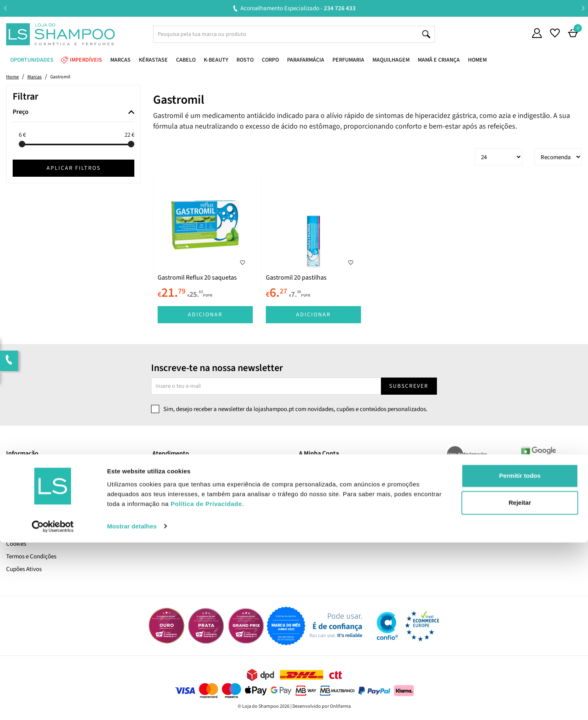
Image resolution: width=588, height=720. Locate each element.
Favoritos (311, 493)
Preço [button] (21, 112)
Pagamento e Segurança (37, 519)
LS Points (18, 493)
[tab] (73, 112)
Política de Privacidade (35, 531)
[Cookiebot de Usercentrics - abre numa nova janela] (53, 704)
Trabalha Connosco (31, 481)
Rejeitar (520, 680)
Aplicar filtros (73, 168)
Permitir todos (520, 654)
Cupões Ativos (24, 569)
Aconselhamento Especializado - (298, 8)
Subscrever (409, 386)
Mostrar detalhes (132, 704)
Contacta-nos (170, 468)
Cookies (16, 544)
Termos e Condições (31, 557)
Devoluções (167, 481)
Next (583, 8)
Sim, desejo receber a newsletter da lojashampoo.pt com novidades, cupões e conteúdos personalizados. (295, 409)
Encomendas (315, 481)
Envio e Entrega (26, 506)
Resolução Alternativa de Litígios (194, 493)
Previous (5, 8)
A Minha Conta (317, 468)
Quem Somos (23, 468)
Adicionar (205, 315)
